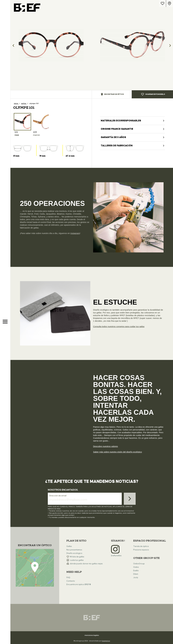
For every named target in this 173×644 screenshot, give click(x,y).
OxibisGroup (139, 564)
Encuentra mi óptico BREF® (79, 584)
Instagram (75, 233)
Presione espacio (141, 550)
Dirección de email (58, 496)
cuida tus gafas (77, 560)
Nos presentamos (74, 550)
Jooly (136, 578)
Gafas (69, 546)
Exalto (136, 571)
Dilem (136, 574)
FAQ (68, 578)
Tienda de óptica (141, 546)
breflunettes (116, 556)
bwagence (106, 641)
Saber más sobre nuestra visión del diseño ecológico (117, 452)
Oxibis (136, 567)
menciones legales (92, 635)
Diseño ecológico (74, 553)
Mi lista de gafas (77, 557)
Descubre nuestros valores (105, 446)
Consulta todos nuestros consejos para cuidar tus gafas (119, 326)
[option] (51, 45)
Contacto (71, 581)
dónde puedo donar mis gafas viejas (86, 564)
